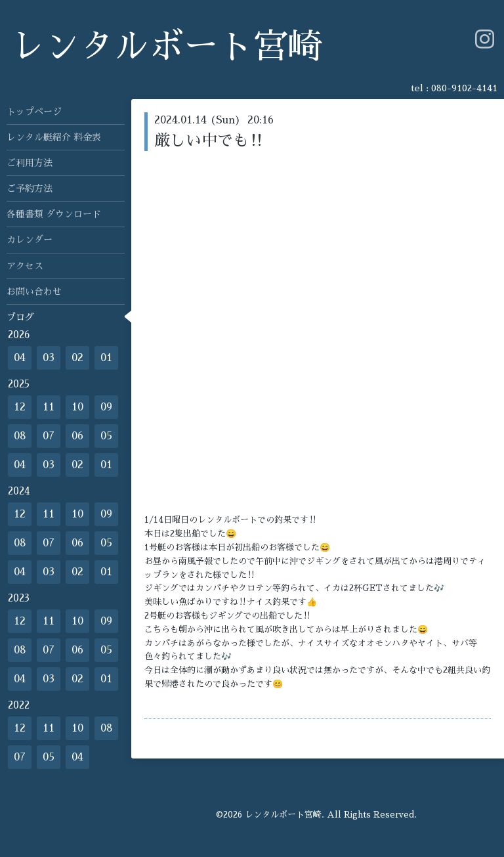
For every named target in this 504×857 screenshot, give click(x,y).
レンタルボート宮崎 (166, 47)
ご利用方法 (30, 163)
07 (49, 436)
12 (20, 407)
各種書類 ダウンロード (54, 214)
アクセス (25, 266)
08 (20, 436)
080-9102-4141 (464, 88)
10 (77, 407)
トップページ (34, 112)
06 (77, 436)
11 (49, 407)
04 (20, 358)
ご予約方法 (30, 188)
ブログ (20, 317)
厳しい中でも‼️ (209, 141)
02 (77, 358)
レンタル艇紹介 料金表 (54, 137)
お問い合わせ (34, 292)
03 (49, 358)
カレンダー (30, 240)
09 (106, 407)
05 (106, 436)
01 (106, 358)
